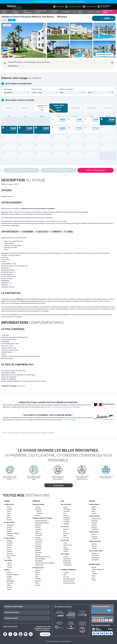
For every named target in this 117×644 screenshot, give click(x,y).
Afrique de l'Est (94, 532)
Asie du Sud (65, 527)
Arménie (66, 557)
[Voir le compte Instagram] (26, 634)
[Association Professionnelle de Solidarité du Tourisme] (59, 614)
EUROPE (7, 501)
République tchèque (13, 533)
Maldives (66, 533)
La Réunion (95, 556)
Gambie (94, 546)
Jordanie (94, 574)
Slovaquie (10, 536)
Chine (65, 543)
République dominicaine (43, 557)
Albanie (9, 572)
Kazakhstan (67, 559)
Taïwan (66, 551)
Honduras (38, 544)
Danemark (10, 543)
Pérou (37, 583)
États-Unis (38, 509)
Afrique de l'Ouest (95, 541)
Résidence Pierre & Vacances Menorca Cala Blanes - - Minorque (34, 17)
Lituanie (9, 567)
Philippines (67, 518)
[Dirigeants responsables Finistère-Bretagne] (71, 627)
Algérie (94, 507)
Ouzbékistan (67, 563)
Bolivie (37, 572)
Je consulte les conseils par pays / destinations (66, 407)
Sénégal (94, 548)
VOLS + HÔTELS (81, 12)
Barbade (38, 527)
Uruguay (38, 585)
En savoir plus (58, 485)
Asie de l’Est (65, 540)
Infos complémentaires (58, 170)
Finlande (10, 545)
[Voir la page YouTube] (21, 634)
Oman (94, 576)
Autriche (9, 527)
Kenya (94, 534)
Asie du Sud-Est (66, 504)
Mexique (38, 516)
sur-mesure (21, 78)
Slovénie (10, 587)
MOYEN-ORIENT (95, 564)
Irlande (9, 547)
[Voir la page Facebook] (5, 634)
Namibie (94, 527)
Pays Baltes (8, 560)
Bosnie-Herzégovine (13, 575)
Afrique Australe (94, 516)
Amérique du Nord (39, 504)
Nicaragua (38, 552)
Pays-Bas (10, 553)
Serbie (9, 585)
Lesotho (94, 525)
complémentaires (32, 323)
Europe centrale (9, 522)
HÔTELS (91, 12)
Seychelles (95, 560)
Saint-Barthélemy (40, 559)
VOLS (74, 12)
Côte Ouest (40, 513)
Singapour (67, 520)
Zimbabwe (95, 529)
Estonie (9, 563)
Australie (66, 573)
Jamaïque (38, 546)
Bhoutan (66, 529)
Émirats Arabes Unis (98, 569)
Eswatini (94, 523)
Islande (9, 549)
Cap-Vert (94, 544)
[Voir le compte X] (10, 634)
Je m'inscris (45, 634)
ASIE (62, 501)
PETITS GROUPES (16, 12)
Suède (9, 558)
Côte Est (39, 511)
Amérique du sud (38, 568)
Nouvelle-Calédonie (69, 579)
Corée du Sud (67, 545)
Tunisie (94, 513)
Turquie (9, 589)
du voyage (23, 180)
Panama (38, 555)
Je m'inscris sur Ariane (69, 420)
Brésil (37, 575)
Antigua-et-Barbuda (41, 521)
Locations (10, 433)
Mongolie (66, 549)
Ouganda (94, 537)
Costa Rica (39, 529)
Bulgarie (9, 577)
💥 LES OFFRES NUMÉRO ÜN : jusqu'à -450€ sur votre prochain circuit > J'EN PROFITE (58, 2)
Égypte (94, 509)
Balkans (7, 570)
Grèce (9, 513)
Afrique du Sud (96, 519)
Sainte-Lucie (39, 565)
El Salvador (39, 536)
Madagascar (96, 558)
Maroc (94, 511)
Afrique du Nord (94, 504)
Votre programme (21, 170)
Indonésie (66, 511)
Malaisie (66, 516)
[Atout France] (71, 614)
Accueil (5, 433)
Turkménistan (68, 565)
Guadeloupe (39, 540)
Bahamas (38, 525)
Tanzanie (94, 539)
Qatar (93, 578)
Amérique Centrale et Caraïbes (42, 518)
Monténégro (11, 581)
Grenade (38, 538)
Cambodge (67, 509)
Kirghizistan (67, 561)
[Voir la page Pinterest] (15, 634)
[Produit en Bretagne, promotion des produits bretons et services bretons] (82, 627)
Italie (8, 516)
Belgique (10, 541)
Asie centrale (65, 554)
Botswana (95, 521)
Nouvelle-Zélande (69, 581)
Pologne (9, 531)
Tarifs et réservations (96, 170)
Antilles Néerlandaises (42, 523)
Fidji (65, 575)
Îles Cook (66, 577)
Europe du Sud (9, 504)
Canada (38, 507)
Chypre (9, 507)
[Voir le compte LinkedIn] (31, 634)
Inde (65, 531)
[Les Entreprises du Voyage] (82, 614)
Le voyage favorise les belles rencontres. (58, 455)
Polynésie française (69, 583)
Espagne (16, 433)
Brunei (65, 507)
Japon (65, 547)
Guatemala (39, 542)
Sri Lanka (66, 538)
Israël (93, 572)
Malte (9, 518)
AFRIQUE (92, 501)
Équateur (38, 581)
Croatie (9, 579)
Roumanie (10, 583)
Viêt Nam (66, 524)
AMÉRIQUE (36, 501)
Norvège (9, 551)
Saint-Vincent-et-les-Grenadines (45, 563)
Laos (65, 513)
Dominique (39, 533)
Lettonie (9, 565)
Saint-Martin (39, 561)
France (9, 511)
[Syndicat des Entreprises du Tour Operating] (59, 627)
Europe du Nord (9, 538)
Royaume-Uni (11, 556)
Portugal (10, 520)
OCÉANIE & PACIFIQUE (68, 570)
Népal (65, 536)
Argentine (38, 570)
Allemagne (10, 525)
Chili (37, 577)
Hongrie (9, 529)
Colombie (38, 579)
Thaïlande (66, 522)
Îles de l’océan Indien (96, 551)
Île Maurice (95, 553)
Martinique (39, 548)
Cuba (37, 531)
